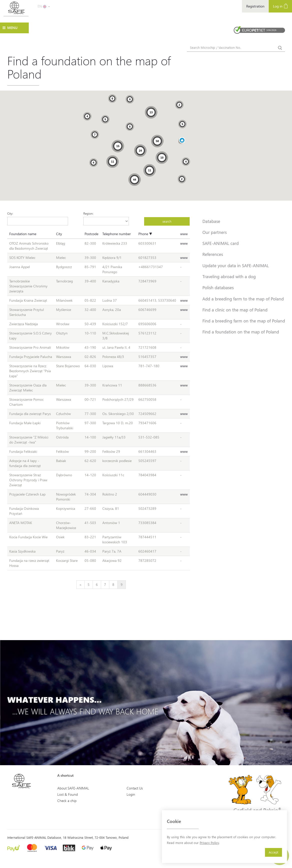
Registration (255, 6)
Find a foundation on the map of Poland (241, 332)
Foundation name (23, 234)
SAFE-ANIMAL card (221, 243)
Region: (88, 213)
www (184, 234)
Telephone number (117, 234)
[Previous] (80, 585)
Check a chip (67, 801)
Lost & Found (68, 794)
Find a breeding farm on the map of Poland (244, 321)
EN (44, 6)
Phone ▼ (145, 234)
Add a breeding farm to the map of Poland (243, 299)
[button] (182, 141)
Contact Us (135, 788)
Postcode (91, 234)
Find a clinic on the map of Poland (235, 310)
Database (211, 221)
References (213, 254)
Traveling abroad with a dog (229, 276)
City (59, 234)
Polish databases (218, 287)
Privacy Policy (209, 843)
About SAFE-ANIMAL (73, 788)
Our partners (215, 232)
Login (131, 794)
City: (10, 213)
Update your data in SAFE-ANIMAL (236, 265)
